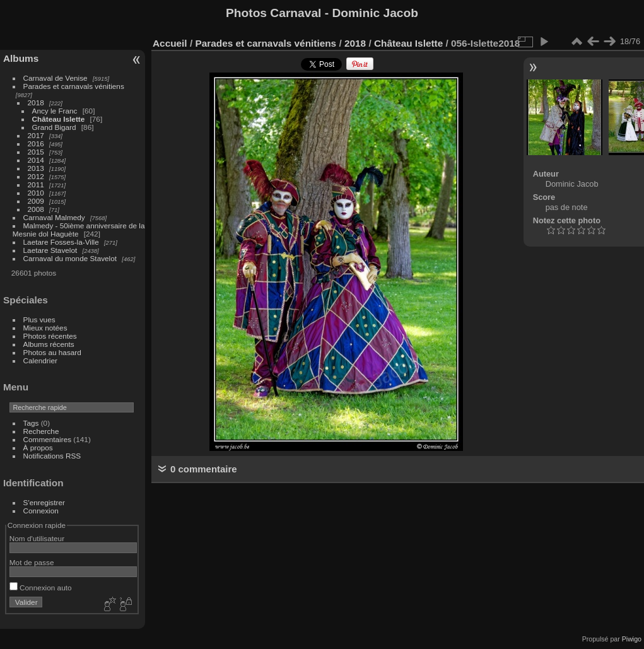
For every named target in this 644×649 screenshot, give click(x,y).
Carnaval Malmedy (54, 217)
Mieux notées (45, 328)
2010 (36, 193)
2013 (36, 168)
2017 (36, 135)
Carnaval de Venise (56, 78)
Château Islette (59, 119)
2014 (36, 160)
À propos (38, 447)
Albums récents (49, 344)
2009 (36, 201)
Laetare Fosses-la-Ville (61, 242)
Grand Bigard (54, 127)
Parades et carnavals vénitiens (74, 86)
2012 (36, 176)
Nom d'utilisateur (37, 538)
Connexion (41, 511)
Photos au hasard (52, 352)
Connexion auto (41, 588)
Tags (31, 423)
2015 (36, 152)
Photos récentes (50, 336)
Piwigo (632, 639)
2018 (36, 102)
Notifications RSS (52, 456)
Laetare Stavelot (50, 250)
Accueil (170, 43)
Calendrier (40, 360)
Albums (21, 58)
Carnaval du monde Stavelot (70, 258)
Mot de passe (32, 562)
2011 (36, 184)
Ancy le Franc (55, 111)
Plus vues (39, 319)
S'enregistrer (44, 502)
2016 (36, 143)
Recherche (41, 431)
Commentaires (48, 439)
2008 (36, 209)
